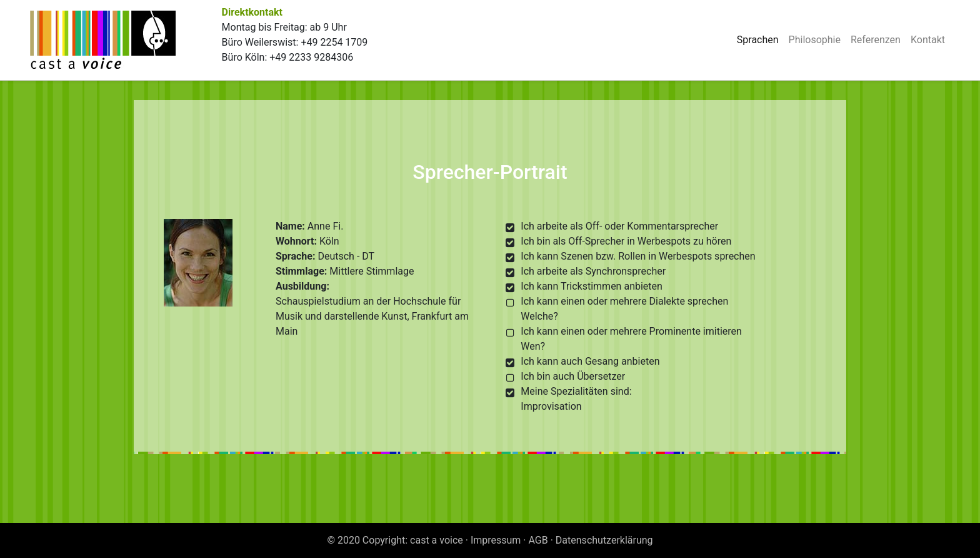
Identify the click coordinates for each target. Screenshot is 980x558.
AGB (538, 540)
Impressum (496, 540)
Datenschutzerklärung (604, 540)
